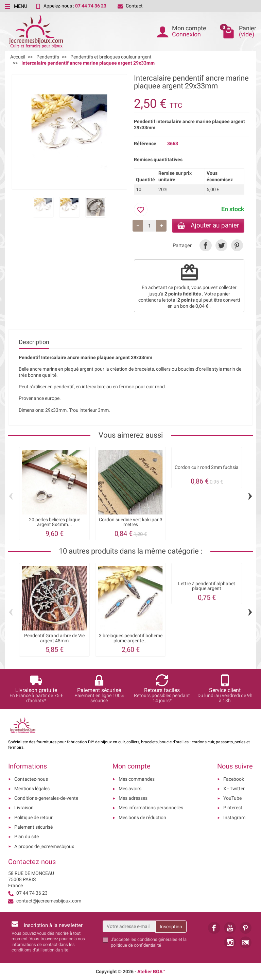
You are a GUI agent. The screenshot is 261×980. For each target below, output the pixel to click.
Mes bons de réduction (142, 817)
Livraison (24, 808)
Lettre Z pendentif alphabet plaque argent (207, 586)
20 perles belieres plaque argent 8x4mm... (55, 522)
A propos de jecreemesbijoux (44, 846)
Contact (130, 6)
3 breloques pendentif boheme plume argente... (131, 638)
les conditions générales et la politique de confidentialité (149, 942)
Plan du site (27, 837)
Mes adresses (133, 798)
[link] (205, 245)
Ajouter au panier (208, 225)
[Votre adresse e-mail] (129, 926)
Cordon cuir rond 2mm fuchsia (207, 467)
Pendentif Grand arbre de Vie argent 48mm (54, 638)
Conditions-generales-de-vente (46, 798)
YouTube (232, 798)
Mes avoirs (130, 789)
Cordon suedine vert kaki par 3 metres (131, 522)
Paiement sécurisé (33, 827)
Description (34, 342)
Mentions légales (32, 789)
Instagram (234, 817)
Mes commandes (137, 779)
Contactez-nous (31, 779)
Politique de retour (33, 817)
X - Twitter (234, 789)
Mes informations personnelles (151, 808)
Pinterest (233, 808)
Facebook (234, 779)
